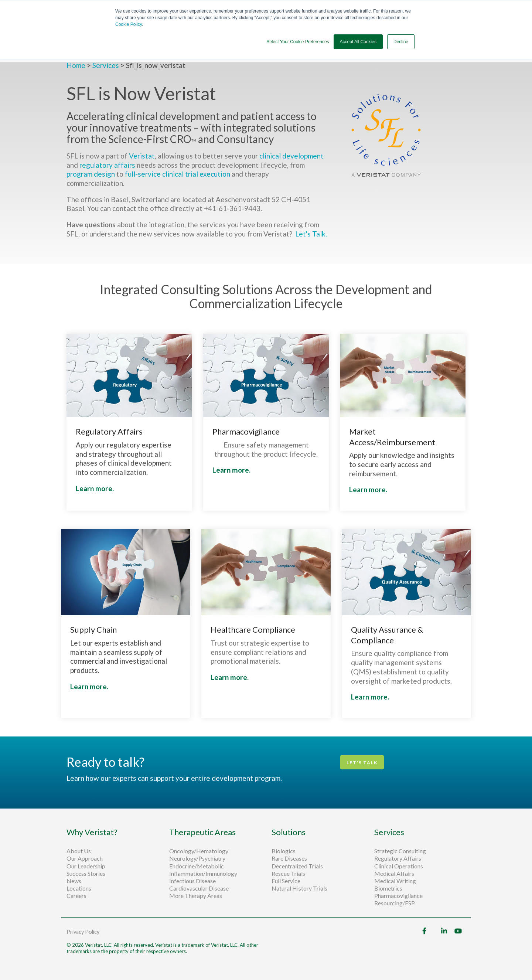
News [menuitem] (74, 881)
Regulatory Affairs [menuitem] (398, 858)
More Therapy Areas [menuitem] (196, 896)
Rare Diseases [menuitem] (289, 858)
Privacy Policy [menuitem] (83, 932)
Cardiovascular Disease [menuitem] (199, 888)
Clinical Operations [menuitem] (399, 866)
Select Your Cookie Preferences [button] (298, 42)
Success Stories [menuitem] (86, 874)
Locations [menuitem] (79, 888)
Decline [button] (401, 42)
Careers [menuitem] (76, 896)
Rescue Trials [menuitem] (289, 874)
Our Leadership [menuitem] (86, 866)
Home (77, 65)
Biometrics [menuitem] (388, 888)
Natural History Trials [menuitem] (299, 888)
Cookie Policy (129, 24)
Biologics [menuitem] (284, 851)
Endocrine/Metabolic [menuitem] (197, 866)
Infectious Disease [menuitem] (192, 881)
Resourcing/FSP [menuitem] (395, 903)
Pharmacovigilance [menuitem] (398, 896)
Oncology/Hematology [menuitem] (199, 851)
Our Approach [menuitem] (85, 858)
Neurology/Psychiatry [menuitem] (197, 858)
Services (106, 65)
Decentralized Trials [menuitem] (297, 866)
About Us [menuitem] (79, 851)
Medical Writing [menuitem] (395, 881)
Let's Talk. (312, 234)
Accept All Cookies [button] (358, 42)
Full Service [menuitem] (286, 881)
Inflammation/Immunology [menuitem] (203, 874)
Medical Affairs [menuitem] (394, 874)
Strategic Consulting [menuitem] (401, 851)
